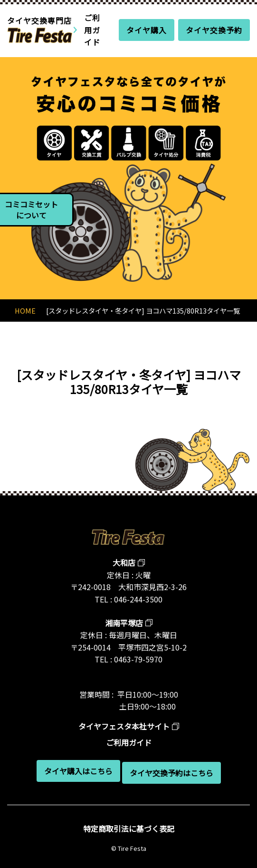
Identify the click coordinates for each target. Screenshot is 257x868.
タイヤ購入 (147, 30)
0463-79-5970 (138, 659)
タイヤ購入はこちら (78, 771)
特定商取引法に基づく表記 (129, 829)
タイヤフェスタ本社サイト (124, 726)
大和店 (124, 562)
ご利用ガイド (92, 30)
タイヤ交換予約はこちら (171, 773)
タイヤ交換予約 (214, 30)
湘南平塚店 (124, 623)
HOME (25, 311)
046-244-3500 (138, 599)
